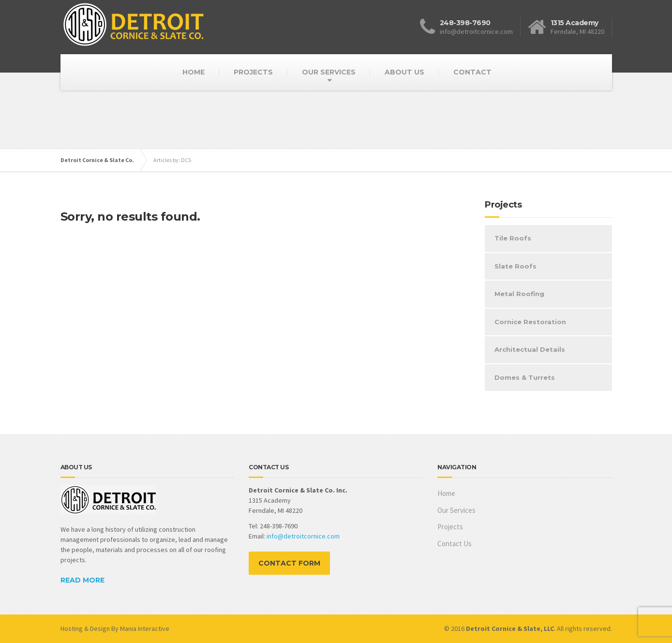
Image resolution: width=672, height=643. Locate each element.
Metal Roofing (519, 294)
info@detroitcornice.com (303, 536)
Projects (450, 527)
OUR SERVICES (329, 72)
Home (446, 493)
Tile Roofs (513, 238)
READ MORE (82, 580)
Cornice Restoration (530, 322)
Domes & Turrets (525, 377)
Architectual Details (530, 349)
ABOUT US (404, 72)
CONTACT (472, 72)
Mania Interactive (145, 628)
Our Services (456, 510)
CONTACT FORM (289, 563)
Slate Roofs (515, 266)
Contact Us (455, 544)
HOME (194, 72)
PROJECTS (253, 72)
